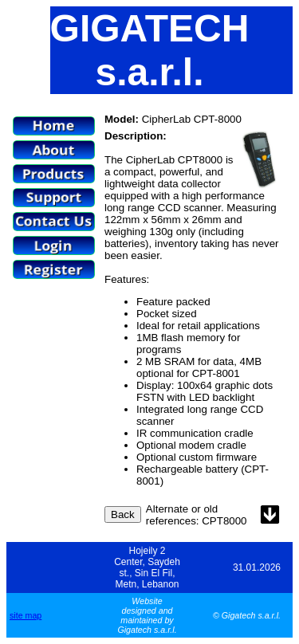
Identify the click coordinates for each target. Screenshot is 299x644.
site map (26, 615)
